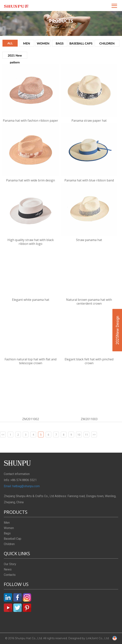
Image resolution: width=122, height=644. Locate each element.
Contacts (10, 575)
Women (9, 528)
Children (9, 544)
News (8, 569)
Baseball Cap (13, 539)
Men (7, 523)
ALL (10, 43)
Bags (7, 533)
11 (86, 435)
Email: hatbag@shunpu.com (22, 486)
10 (79, 435)
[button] (115, 6)
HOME (55, 27)
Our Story (10, 564)
